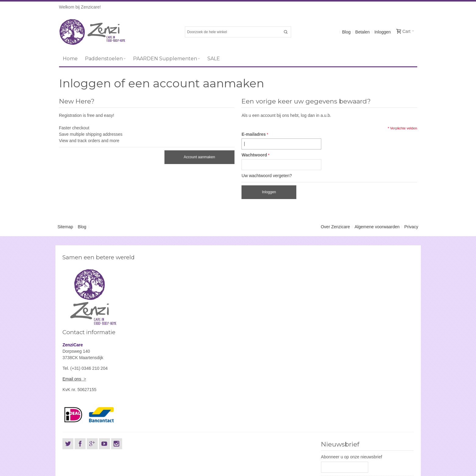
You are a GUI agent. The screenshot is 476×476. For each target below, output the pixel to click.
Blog (346, 32)
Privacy (411, 227)
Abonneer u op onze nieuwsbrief (352, 382)
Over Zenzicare (335, 227)
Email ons (251, 304)
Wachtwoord (254, 155)
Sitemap (65, 227)
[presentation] (367, 431)
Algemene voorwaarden (377, 227)
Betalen (363, 32)
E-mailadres (254, 134)
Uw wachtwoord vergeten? (267, 176)
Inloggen (383, 32)
